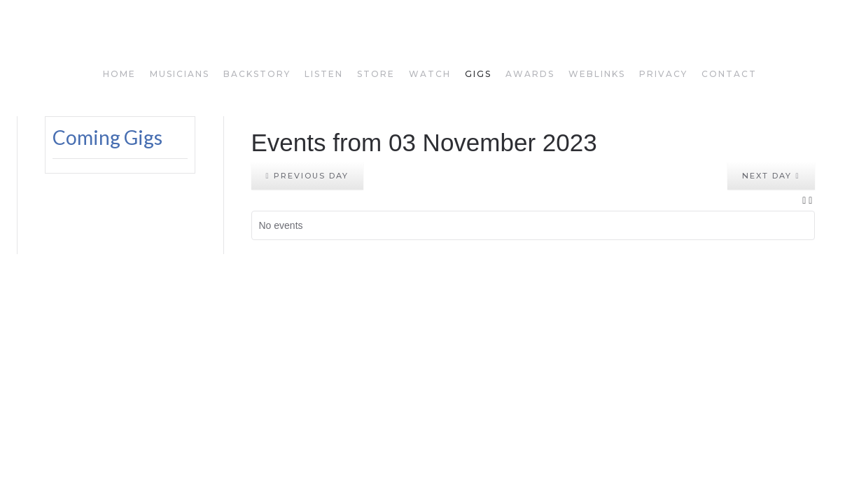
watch (430, 74)
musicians (180, 74)
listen (324, 74)
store (376, 74)
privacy (663, 74)
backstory (257, 74)
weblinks (597, 74)
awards (530, 74)
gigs (478, 74)
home (119, 74)
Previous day (307, 176)
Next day (771, 176)
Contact (729, 74)
